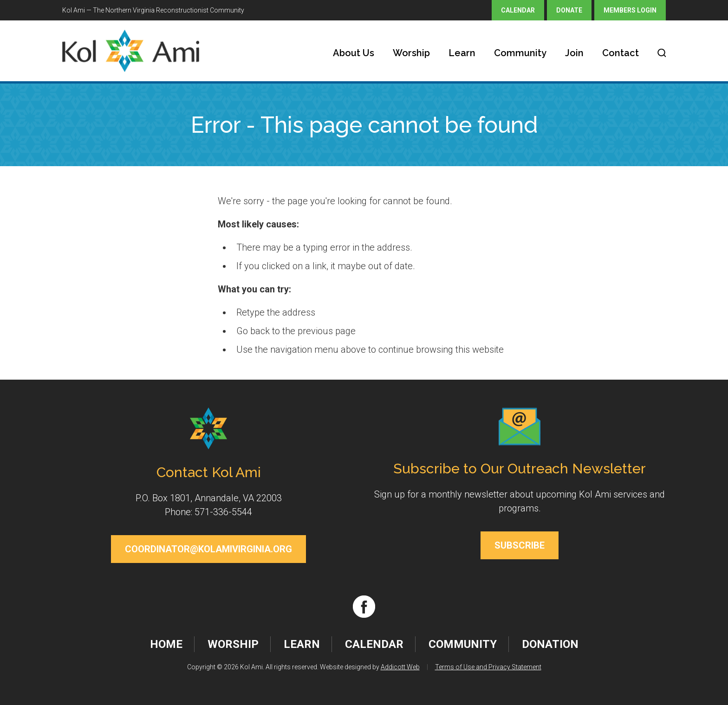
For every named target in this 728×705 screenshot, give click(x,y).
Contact (621, 53)
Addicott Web (400, 667)
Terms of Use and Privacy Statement (488, 667)
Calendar (518, 10)
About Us (354, 53)
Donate (569, 10)
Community (520, 53)
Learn (462, 53)
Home (166, 644)
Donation (550, 644)
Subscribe (520, 545)
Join (574, 53)
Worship (411, 53)
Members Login (630, 10)
